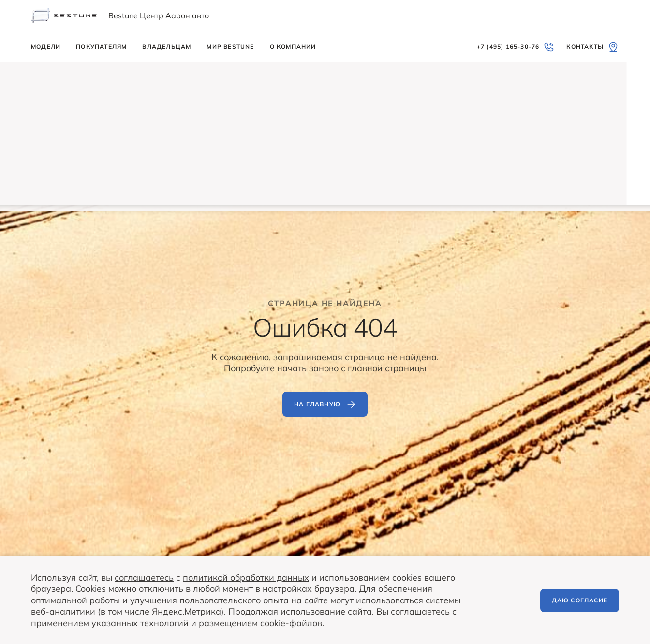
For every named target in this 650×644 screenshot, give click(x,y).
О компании (293, 47)
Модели (46, 47)
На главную (325, 404)
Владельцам (167, 47)
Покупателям (101, 47)
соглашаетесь (144, 578)
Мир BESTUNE (230, 47)
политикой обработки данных (246, 578)
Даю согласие (580, 600)
